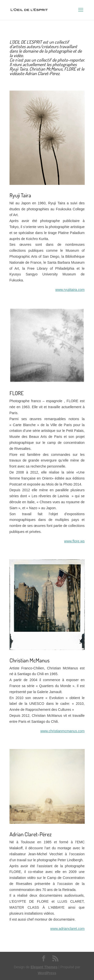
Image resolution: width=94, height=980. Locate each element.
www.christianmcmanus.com (63, 731)
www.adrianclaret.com (68, 929)
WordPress (47, 973)
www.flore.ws (74, 541)
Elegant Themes (44, 967)
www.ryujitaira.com (70, 290)
